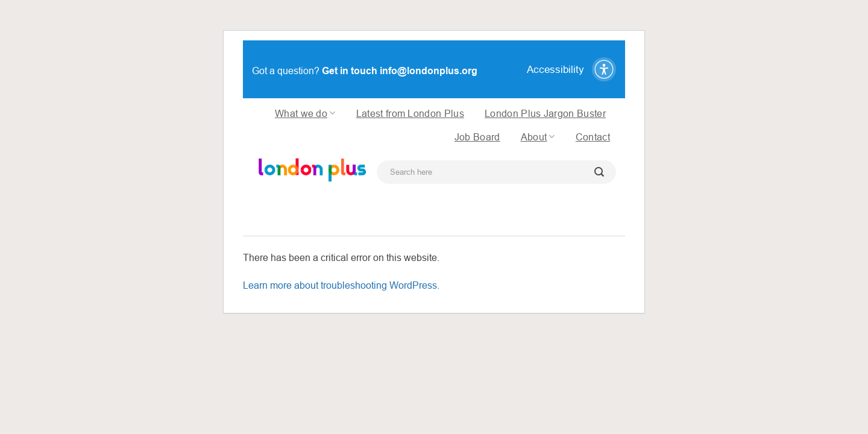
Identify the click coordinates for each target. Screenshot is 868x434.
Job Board (477, 137)
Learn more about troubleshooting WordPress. (341, 285)
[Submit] (599, 172)
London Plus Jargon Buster (545, 113)
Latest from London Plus (410, 113)
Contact (593, 137)
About (538, 137)
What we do (305, 113)
